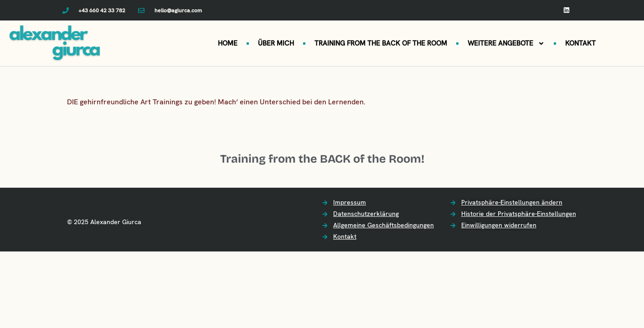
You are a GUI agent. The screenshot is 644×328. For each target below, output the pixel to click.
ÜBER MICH (276, 43)
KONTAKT (580, 43)
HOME (228, 43)
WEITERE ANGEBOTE (506, 44)
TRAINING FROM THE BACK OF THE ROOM (381, 43)
